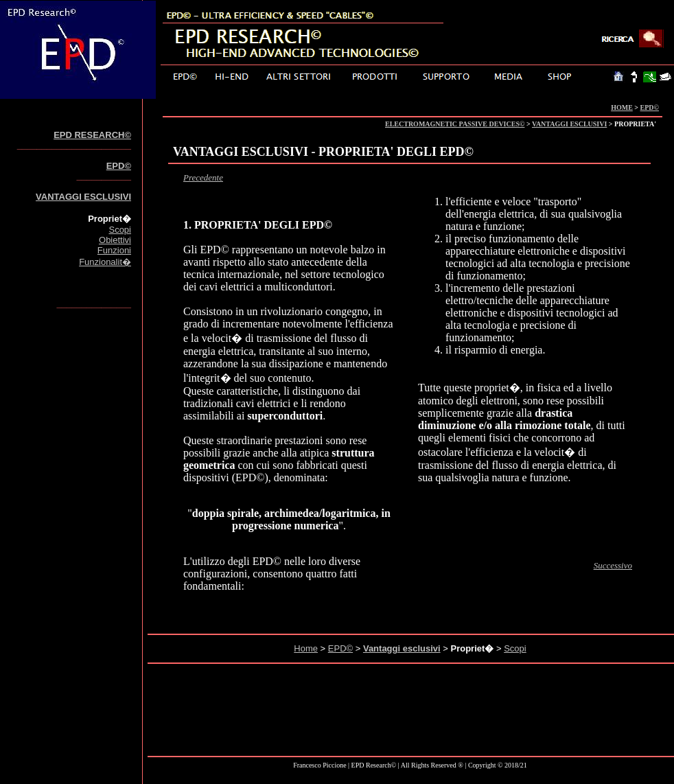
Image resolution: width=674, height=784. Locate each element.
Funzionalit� (105, 262)
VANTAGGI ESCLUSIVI (569, 124)
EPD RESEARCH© (92, 135)
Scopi (120, 230)
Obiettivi (115, 240)
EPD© (650, 107)
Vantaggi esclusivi (402, 648)
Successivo (613, 565)
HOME (622, 107)
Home (306, 648)
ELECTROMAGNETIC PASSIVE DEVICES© (455, 124)
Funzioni (114, 250)
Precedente (203, 177)
